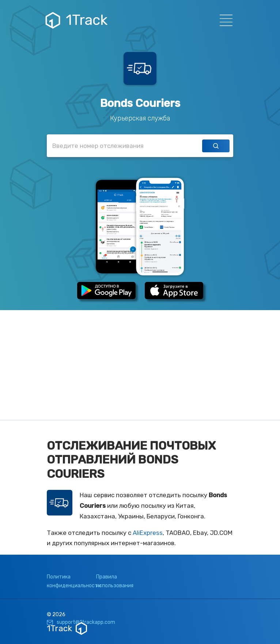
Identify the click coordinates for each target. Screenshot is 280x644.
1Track (77, 20)
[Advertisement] (140, 365)
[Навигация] (224, 20)
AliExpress (148, 533)
